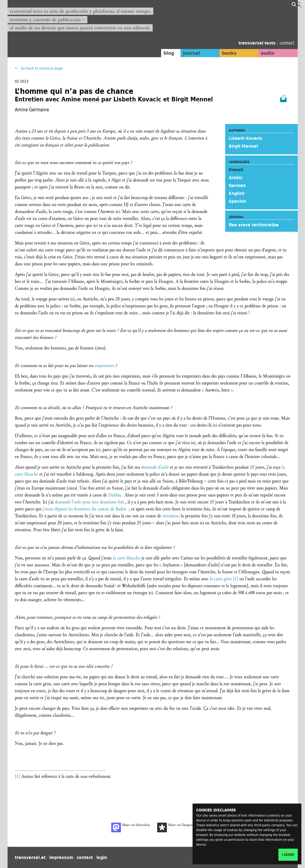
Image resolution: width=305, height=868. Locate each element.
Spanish (237, 201)
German (237, 185)
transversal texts (258, 43)
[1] (236, 579)
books (227, 53)
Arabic (236, 178)
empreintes (104, 366)
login (102, 857)
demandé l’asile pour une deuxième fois (89, 502)
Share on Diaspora (176, 827)
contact (287, 43)
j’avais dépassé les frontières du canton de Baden (85, 509)
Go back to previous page (41, 68)
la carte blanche (127, 558)
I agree (288, 855)
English (237, 193)
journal (187, 53)
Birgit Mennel (243, 146)
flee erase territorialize (254, 225)
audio (267, 53)
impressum (61, 857)
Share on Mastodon (131, 827)
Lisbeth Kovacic (246, 138)
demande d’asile (155, 467)
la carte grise (221, 579)
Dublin (115, 495)
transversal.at (30, 857)
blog (164, 53)
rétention (170, 516)
